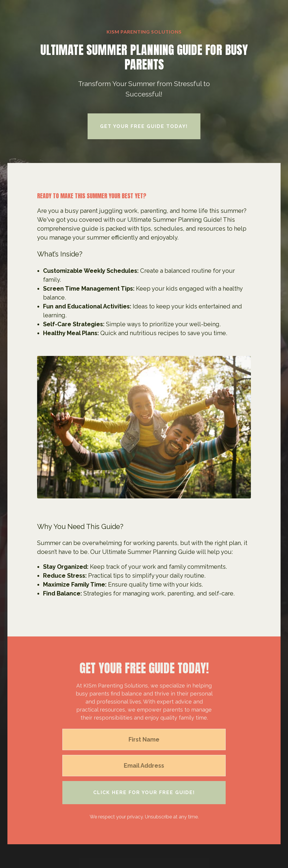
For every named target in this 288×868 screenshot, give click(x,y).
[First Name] (144, 739)
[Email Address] (144, 766)
